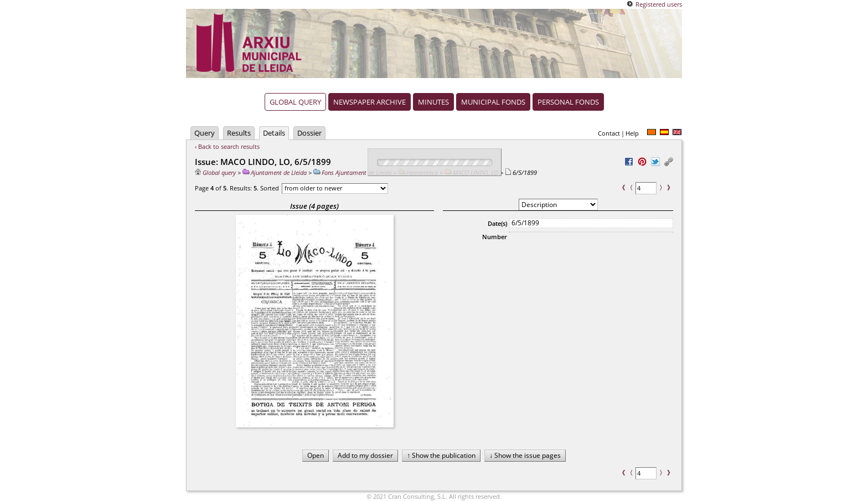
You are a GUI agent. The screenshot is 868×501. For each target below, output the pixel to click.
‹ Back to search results (227, 146)
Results (239, 133)
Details (274, 133)
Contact (609, 133)
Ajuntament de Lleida (275, 172)
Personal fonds (568, 102)
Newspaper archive (370, 102)
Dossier (309, 133)
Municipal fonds (493, 102)
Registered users (659, 4)
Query (205, 133)
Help (632, 133)
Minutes (433, 102)
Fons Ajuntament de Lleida (352, 172)
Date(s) (497, 223)
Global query (295, 102)
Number (495, 237)
